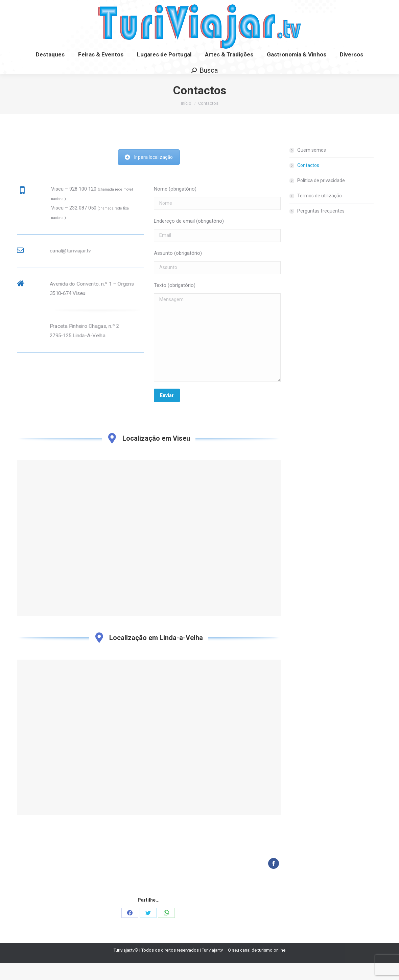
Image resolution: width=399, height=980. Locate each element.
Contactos (308, 182)
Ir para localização (149, 174)
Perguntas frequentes (321, 228)
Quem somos (312, 167)
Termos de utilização (320, 213)
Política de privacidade (321, 197)
